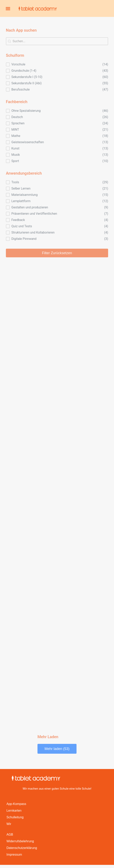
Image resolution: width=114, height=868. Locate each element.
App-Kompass (16, 804)
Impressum (14, 855)
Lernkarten (14, 811)
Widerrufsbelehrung (20, 841)
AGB (10, 835)
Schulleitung (15, 817)
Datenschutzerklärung (22, 848)
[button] (8, 8)
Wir (9, 824)
